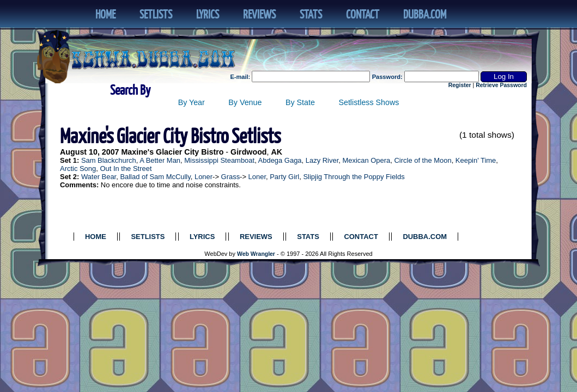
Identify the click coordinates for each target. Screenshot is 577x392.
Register (460, 85)
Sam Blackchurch (109, 160)
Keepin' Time (476, 160)
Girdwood (249, 152)
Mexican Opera (366, 160)
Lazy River (322, 160)
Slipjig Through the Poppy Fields (354, 177)
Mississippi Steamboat (219, 160)
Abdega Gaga (280, 160)
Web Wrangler (256, 254)
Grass (231, 177)
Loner (204, 177)
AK (277, 152)
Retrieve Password (501, 85)
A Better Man (160, 160)
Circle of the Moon (423, 160)
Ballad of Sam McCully (155, 177)
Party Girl (284, 177)
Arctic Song (78, 169)
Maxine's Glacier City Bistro (172, 152)
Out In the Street (126, 169)
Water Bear (99, 177)
